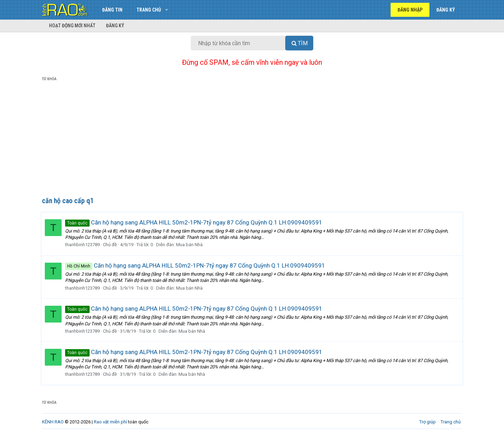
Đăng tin (112, 10)
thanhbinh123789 (83, 245)
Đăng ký (115, 26)
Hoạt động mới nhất (72, 26)
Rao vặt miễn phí (110, 422)
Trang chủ (149, 10)
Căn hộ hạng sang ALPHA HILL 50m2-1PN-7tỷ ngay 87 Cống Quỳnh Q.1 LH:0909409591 (195, 222)
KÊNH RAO (53, 422)
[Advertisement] (252, 140)
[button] (166, 10)
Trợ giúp (428, 422)
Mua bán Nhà (190, 245)
